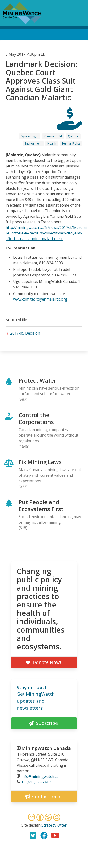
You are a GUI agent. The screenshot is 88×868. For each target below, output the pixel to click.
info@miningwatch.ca (40, 776)
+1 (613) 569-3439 (37, 782)
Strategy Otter (54, 825)
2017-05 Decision (25, 333)
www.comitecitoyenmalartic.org (40, 299)
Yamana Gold (53, 136)
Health (52, 144)
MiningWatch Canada (46, 748)
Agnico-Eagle (29, 136)
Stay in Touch (32, 687)
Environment (33, 144)
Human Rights (71, 144)
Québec (73, 136)
